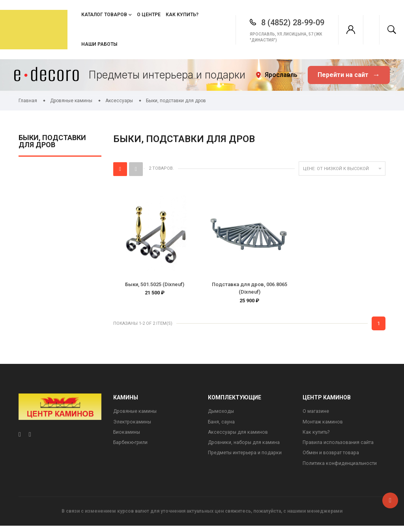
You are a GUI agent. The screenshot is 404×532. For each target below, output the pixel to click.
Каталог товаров (104, 15)
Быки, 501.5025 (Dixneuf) (155, 284)
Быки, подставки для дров (52, 141)
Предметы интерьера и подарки (247, 458)
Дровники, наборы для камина (245, 448)
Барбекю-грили (132, 448)
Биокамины (127, 437)
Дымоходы (222, 415)
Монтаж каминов (324, 426)
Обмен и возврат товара (333, 458)
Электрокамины (133, 426)
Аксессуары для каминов (239, 437)
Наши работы (99, 44)
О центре (149, 15)
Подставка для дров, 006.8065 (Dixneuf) (250, 288)
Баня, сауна (222, 426)
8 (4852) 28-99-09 (283, 22)
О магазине (316, 415)
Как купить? (182, 15)
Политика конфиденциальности (341, 469)
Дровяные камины (136, 415)
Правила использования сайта (340, 448)
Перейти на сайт (349, 75)
